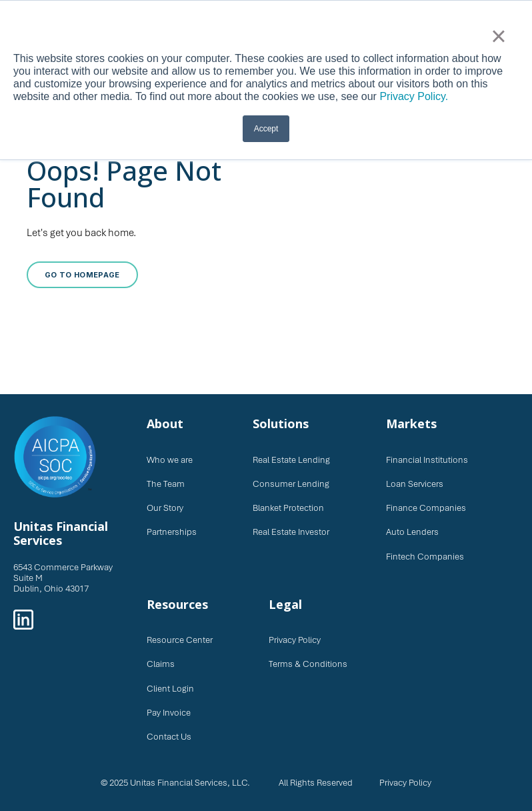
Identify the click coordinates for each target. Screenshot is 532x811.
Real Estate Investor (291, 532)
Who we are (170, 460)
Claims (161, 664)
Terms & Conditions (308, 664)
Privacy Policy (295, 640)
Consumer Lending (291, 484)
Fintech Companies (425, 557)
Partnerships (172, 532)
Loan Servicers (415, 484)
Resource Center (180, 640)
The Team (166, 484)
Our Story (165, 508)
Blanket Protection (288, 508)
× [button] (498, 36)
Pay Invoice (169, 713)
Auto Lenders (412, 532)
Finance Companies (426, 508)
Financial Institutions (427, 460)
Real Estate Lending (291, 460)
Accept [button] (266, 129)
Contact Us (169, 737)
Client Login (170, 689)
